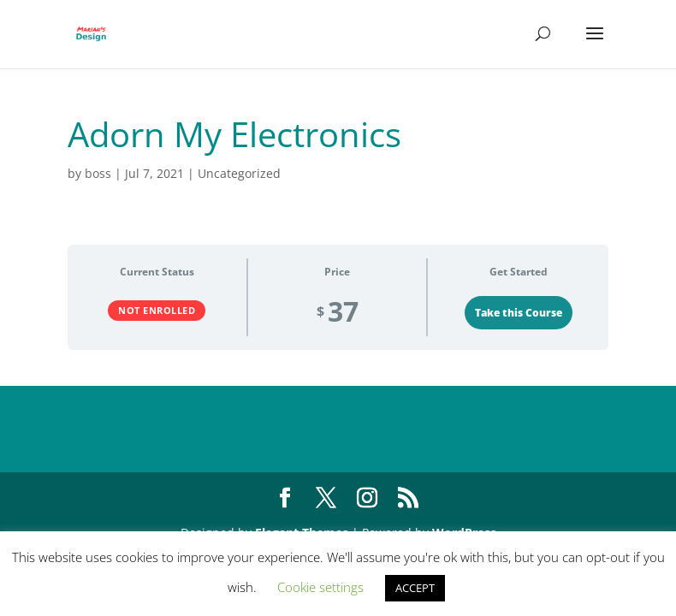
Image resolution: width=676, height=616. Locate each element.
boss (98, 173)
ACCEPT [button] (415, 588)
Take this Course (519, 313)
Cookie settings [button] (320, 587)
